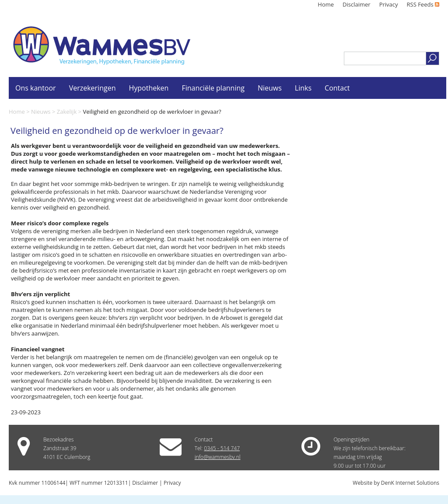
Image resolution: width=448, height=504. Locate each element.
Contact (337, 88)
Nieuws (41, 112)
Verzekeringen (93, 88)
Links (303, 88)
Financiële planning (213, 88)
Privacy (389, 4)
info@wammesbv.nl (218, 457)
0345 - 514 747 (222, 448)
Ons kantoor (36, 88)
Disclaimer (357, 4)
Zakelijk (67, 112)
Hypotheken (149, 88)
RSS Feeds (423, 4)
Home (326, 4)
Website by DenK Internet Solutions (396, 483)
